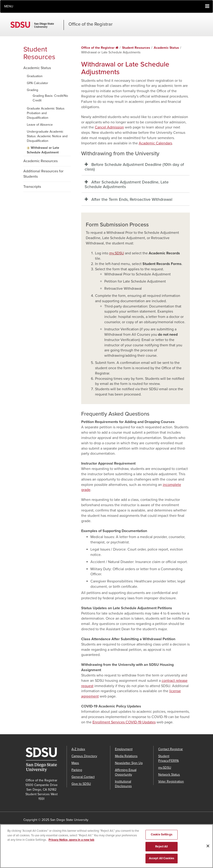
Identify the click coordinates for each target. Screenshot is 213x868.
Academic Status (37, 68)
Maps (75, 763)
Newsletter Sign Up (129, 763)
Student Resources (39, 53)
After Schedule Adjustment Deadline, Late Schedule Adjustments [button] (127, 184)
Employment (124, 749)
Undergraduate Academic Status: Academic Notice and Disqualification (47, 136)
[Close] (208, 846)
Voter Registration (171, 781)
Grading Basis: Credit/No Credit (50, 98)
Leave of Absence (40, 125)
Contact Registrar (171, 749)
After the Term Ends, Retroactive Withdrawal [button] (132, 199)
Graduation (35, 76)
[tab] (136, 167)
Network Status (169, 775)
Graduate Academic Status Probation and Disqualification (46, 113)
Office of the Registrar (91, 24)
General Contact (83, 777)
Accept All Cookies (162, 858)
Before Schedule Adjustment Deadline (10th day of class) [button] (134, 167)
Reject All (161, 847)
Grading (32, 90)
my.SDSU (117, 253)
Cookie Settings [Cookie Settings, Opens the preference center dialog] (162, 834)
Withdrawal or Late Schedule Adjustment (43, 150)
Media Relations (126, 756)
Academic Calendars (155, 143)
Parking (77, 770)
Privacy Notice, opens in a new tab (71, 840)
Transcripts (32, 187)
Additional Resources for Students (43, 174)
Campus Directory (84, 756)
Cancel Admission (109, 127)
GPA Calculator (37, 83)
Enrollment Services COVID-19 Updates (124, 722)
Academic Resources (40, 161)
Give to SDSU (81, 784)
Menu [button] (9, 6)
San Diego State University (37, 25)
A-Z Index (78, 749)
